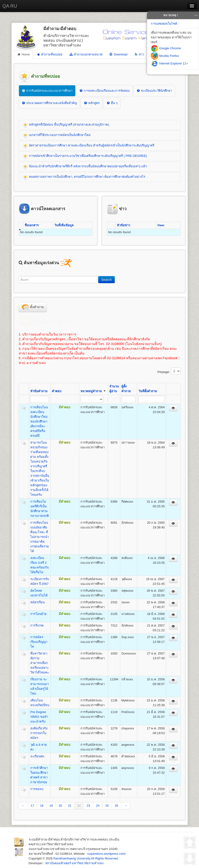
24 (98, 806)
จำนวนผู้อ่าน (114, 389)
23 (88, 806)
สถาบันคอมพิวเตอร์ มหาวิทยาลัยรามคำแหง (74, 863)
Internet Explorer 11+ (169, 63)
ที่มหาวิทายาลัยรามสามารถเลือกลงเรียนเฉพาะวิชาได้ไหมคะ (40, 663)
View (161, 225)
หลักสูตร (92, 103)
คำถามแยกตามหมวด (86, 54)
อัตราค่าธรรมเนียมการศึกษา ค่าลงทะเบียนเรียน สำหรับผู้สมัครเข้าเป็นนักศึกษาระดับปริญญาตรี (88, 146)
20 (60, 806)
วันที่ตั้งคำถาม (148, 391)
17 (32, 806)
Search (106, 280)
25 (107, 806)
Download (118, 54)
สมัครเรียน (38, 602)
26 (116, 806)
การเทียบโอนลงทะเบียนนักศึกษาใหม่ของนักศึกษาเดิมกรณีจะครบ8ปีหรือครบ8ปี (39, 421)
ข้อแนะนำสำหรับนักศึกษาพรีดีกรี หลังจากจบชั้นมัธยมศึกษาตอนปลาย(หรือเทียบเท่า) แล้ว (85, 167)
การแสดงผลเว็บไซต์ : (165, 24)
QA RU (10, 6)
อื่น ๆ (112, 103)
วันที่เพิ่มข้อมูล (64, 225)
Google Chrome (166, 48)
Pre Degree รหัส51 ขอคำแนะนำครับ (39, 717)
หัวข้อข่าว (124, 225)
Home (24, 54)
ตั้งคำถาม (33, 307)
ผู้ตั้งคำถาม (126, 389)
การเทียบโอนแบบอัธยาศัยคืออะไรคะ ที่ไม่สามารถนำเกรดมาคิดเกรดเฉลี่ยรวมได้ (40, 537)
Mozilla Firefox (165, 56)
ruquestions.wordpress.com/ (107, 854)
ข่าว (139, 54)
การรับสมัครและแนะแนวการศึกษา (47, 91)
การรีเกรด (37, 625)
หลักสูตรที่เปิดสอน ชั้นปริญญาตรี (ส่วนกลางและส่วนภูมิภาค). (66, 125)
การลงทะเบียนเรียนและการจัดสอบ (104, 91)
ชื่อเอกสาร (32, 225)
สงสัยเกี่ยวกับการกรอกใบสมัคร (39, 733)
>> (196, 15)
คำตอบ (57, 391)
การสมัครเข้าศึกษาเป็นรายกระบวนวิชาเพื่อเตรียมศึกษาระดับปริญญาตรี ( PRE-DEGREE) (85, 156)
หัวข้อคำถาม (39, 391)
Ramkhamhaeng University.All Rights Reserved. (86, 858)
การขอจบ (37, 789)
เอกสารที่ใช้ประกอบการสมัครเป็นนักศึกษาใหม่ (57, 135)
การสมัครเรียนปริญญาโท (39, 642)
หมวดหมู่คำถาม (93, 391)
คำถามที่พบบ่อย (49, 54)
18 (42, 806)
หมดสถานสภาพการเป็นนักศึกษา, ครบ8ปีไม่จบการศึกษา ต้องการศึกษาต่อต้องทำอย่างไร (84, 177)
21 (70, 806)
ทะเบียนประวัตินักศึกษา (154, 91)
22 (79, 806)
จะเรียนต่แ (37, 756)
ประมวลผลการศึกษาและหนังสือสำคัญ (49, 103)
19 (51, 806)
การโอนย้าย (38, 614)
